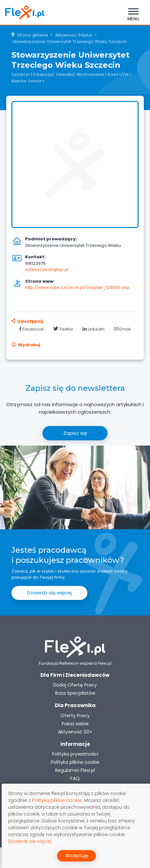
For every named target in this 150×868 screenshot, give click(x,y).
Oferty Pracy (75, 716)
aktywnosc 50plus (74, 35)
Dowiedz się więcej (49, 593)
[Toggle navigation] (133, 12)
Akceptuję (77, 856)
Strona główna (32, 35)
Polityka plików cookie (75, 762)
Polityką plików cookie (57, 800)
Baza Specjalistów (75, 693)
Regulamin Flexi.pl (75, 770)
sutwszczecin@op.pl (47, 270)
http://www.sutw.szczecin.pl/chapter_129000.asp (77, 287)
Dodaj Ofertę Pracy (75, 685)
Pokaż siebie (75, 724)
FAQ (75, 778)
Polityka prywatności (75, 754)
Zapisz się (75, 433)
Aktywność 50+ (75, 732)
